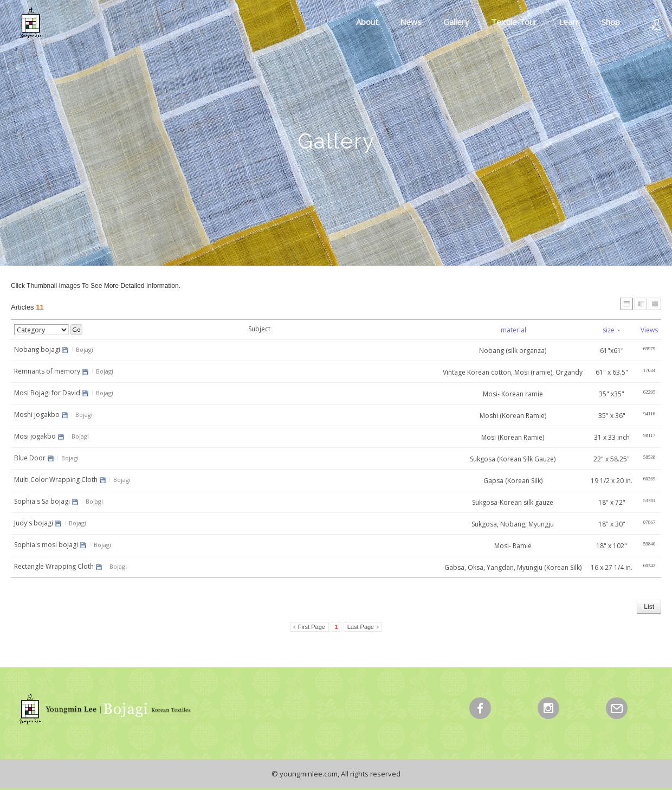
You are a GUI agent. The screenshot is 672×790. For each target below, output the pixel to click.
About (367, 22)
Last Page (361, 627)
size (611, 330)
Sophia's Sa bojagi (42, 501)
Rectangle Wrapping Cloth (54, 566)
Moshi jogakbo (37, 415)
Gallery (456, 22)
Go (76, 329)
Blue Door (30, 458)
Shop (611, 22)
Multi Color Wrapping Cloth (56, 480)
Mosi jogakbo (35, 436)
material (513, 330)
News (411, 22)
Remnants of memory (47, 371)
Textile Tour (514, 22)
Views (649, 330)
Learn (569, 22)
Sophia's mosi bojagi (46, 545)
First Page (312, 627)
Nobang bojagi (37, 349)
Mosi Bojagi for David (47, 393)
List (649, 607)
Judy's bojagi (34, 523)
